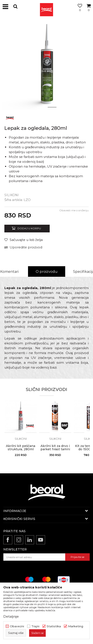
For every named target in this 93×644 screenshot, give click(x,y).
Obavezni (17, 626)
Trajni (35, 626)
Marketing (76, 626)
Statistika (54, 626)
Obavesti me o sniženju (74, 210)
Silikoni (12, 195)
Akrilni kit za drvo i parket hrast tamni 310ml (55, 449)
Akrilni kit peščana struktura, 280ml (21, 448)
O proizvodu (47, 272)
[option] (46, 65)
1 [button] (41, 107)
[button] (15, 6)
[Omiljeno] (79, 12)
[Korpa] (89, 12)
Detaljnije (11, 616)
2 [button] (52, 107)
